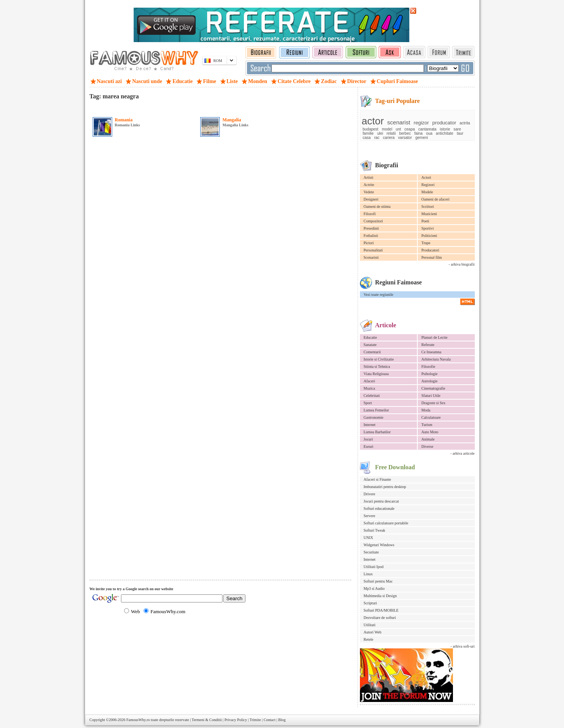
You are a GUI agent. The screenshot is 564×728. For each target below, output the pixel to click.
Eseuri (369, 446)
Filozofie (428, 366)
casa (367, 138)
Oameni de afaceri (436, 199)
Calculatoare (431, 417)
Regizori (428, 185)
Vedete (369, 192)
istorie (445, 129)
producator (444, 123)
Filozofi (370, 214)
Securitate (371, 552)
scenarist (399, 122)
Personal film (432, 257)
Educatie (370, 337)
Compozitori (374, 221)
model (387, 129)
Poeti (426, 221)
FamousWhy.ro (138, 720)
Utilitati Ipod (374, 567)
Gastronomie (374, 417)
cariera (389, 138)
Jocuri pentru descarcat (381, 501)
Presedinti (371, 228)
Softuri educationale (379, 508)
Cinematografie (433, 388)
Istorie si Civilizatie (379, 359)
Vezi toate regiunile (379, 295)
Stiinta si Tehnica (377, 366)
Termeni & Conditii (207, 720)
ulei (380, 133)
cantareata (427, 129)
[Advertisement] (179, 107)
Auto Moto (430, 432)
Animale (428, 439)
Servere (370, 516)
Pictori (369, 243)
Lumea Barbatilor (377, 432)
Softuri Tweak (375, 530)
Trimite (255, 720)
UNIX (369, 538)
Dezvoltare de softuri (380, 618)
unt (398, 129)
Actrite (369, 185)
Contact (269, 720)
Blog (282, 720)
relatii (391, 133)
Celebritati (372, 396)
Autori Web (373, 632)
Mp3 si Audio (374, 588)
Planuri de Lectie (435, 337)
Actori (427, 177)
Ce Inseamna (432, 352)
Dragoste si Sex (434, 403)
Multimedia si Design (380, 596)
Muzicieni (429, 214)
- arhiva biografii (462, 264)
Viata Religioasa (376, 374)
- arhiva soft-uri (463, 646)
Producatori (431, 250)
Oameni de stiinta (377, 206)
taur (460, 133)
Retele (369, 639)
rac (377, 138)
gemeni (422, 138)
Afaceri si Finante (378, 479)
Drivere (370, 494)
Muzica (369, 388)
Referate (428, 345)
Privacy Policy (236, 720)
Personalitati (373, 250)
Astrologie (430, 381)
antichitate (445, 133)
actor (373, 121)
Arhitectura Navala (436, 359)
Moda (426, 410)
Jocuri (368, 439)
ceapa (410, 129)
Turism (427, 425)
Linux (368, 574)
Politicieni (429, 236)
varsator (405, 138)
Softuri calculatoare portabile (386, 523)
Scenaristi (371, 257)
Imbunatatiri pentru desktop (385, 487)
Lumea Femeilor (376, 410)
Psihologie (430, 374)
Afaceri (369, 381)
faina (419, 133)
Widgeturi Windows (379, 545)
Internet (370, 425)
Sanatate (370, 345)
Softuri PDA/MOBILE (381, 610)
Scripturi (370, 603)
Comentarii (372, 352)
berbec (405, 133)
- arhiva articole (462, 453)
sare (457, 129)
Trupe (426, 243)
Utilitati (370, 625)
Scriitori (428, 206)
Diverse (427, 446)
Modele (427, 192)
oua (429, 133)
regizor (421, 123)
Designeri (371, 199)
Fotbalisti (371, 236)
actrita (465, 123)
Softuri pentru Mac (378, 581)
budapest (370, 129)
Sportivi (428, 228)
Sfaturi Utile (431, 396)
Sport (368, 403)
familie (368, 133)
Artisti (369, 177)
